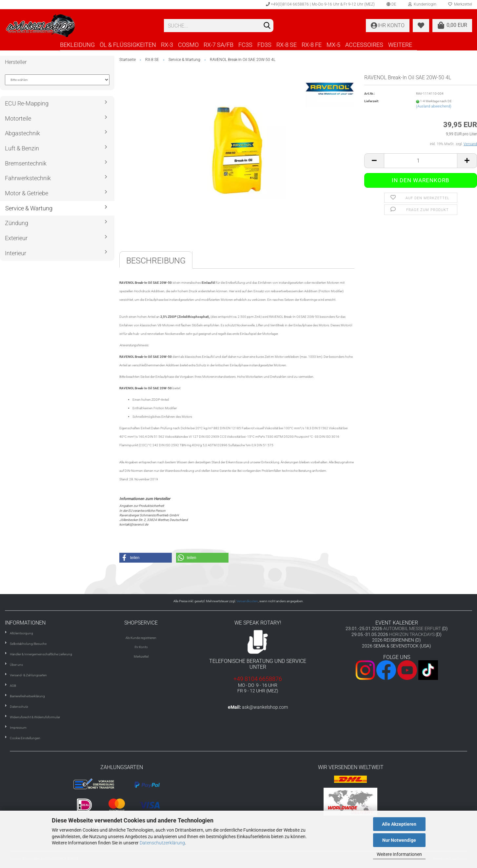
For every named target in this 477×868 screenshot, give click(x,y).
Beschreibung (156, 261)
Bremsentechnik (26, 163)
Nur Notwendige (399, 840)
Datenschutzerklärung (162, 843)
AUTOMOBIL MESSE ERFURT (412, 628)
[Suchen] (267, 26)
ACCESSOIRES (364, 45)
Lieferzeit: (372, 101)
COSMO (188, 45)
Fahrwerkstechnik (28, 178)
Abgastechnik (22, 133)
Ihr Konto (141, 647)
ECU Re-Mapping (27, 103)
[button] (146, 558)
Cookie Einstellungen (25, 738)
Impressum (18, 728)
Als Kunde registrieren (141, 638)
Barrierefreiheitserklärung (27, 696)
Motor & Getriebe (27, 193)
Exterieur (16, 238)
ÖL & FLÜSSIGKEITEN (128, 45)
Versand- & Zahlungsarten (28, 675)
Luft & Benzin (22, 148)
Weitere (400, 45)
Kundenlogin (422, 4)
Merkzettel (141, 656)
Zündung (17, 223)
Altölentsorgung (21, 633)
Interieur (16, 253)
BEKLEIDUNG (77, 45)
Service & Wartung (29, 208)
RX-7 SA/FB (219, 45)
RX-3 (167, 45)
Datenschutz (19, 707)
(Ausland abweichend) (434, 106)
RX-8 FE (312, 45)
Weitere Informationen (399, 854)
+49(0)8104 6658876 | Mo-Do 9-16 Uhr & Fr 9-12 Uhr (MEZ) (320, 4)
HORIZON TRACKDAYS (412, 634)
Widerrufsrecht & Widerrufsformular (35, 717)
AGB (13, 686)
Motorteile (18, 118)
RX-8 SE (287, 45)
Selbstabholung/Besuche (28, 644)
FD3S (264, 45)
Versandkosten (247, 601)
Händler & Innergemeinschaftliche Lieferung (41, 654)
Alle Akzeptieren (399, 824)
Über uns (16, 665)
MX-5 (333, 45)
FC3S (245, 45)
